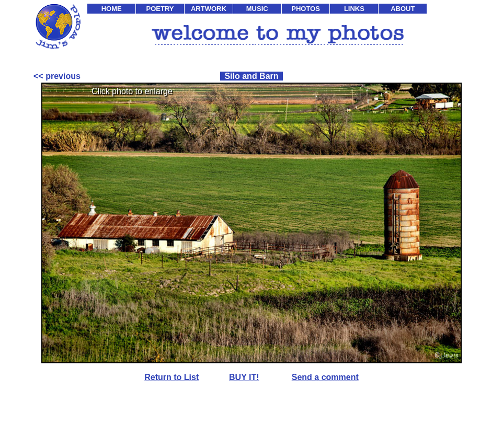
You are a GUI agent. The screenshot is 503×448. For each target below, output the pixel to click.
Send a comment (325, 377)
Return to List (172, 377)
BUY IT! (244, 377)
